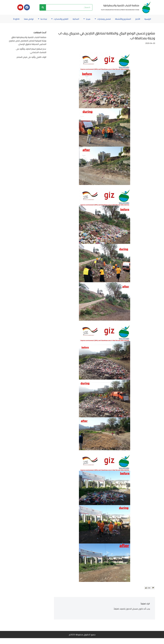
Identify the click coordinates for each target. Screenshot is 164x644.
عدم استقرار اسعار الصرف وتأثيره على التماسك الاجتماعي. (31, 57)
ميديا (81, 19)
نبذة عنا (36, 19)
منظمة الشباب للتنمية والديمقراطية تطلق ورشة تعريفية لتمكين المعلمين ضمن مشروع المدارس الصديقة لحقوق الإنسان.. (29, 47)
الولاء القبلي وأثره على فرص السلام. (31, 63)
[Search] (43, 7)
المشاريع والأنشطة (118, 19)
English (82, 25)
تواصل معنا (22, 19)
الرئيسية (143, 19)
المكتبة (70, 19)
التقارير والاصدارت (54, 19)
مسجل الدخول (132, 615)
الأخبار (133, 19)
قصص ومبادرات (97, 19)
